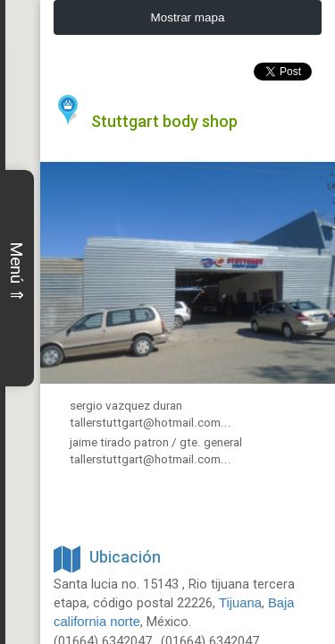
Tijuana (240, 597)
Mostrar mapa (188, 17)
